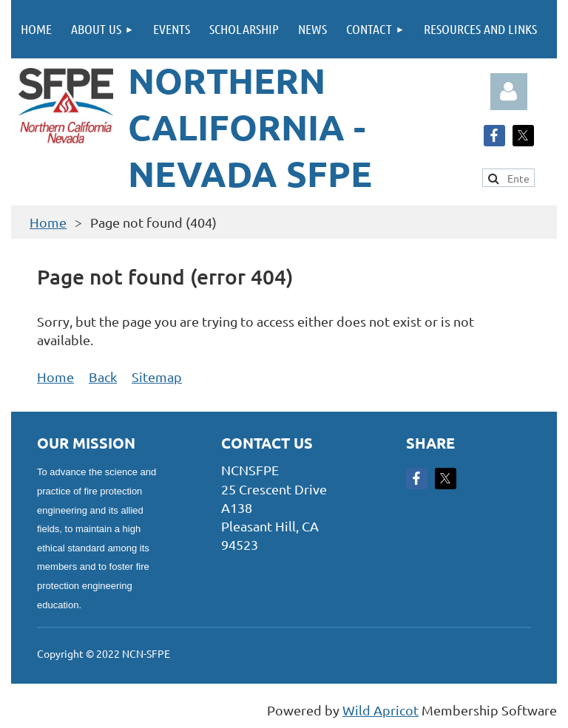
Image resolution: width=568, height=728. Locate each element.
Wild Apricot (381, 710)
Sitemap (157, 377)
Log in (509, 92)
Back (103, 377)
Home (48, 222)
